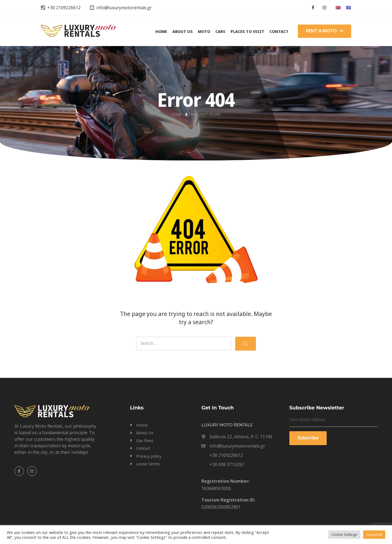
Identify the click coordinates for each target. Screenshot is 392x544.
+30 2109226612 (64, 8)
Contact (279, 31)
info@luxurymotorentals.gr (124, 8)
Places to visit (247, 31)
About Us (183, 31)
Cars (220, 31)
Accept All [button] (374, 534)
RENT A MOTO (324, 31)
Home (161, 31)
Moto (204, 31)
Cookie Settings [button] (344, 534)
